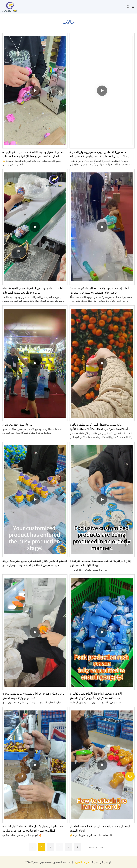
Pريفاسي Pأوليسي (101, 862)
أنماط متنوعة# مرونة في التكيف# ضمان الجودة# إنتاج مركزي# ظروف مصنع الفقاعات (34, 290)
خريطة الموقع (82, 862)
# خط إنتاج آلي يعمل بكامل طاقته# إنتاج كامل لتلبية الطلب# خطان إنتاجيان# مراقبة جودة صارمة (33, 828)
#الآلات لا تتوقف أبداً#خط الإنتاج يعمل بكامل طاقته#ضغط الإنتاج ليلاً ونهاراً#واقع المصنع (96, 696)
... (59, 845)
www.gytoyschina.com (59, 862)
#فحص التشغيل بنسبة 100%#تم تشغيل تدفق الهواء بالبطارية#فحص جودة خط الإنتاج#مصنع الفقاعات (33, 154)
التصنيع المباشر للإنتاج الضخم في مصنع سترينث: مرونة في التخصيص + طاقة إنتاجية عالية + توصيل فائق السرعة (35, 563)
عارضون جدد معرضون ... (17, 424)
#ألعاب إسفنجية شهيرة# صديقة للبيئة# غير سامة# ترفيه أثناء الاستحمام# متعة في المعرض (99, 290)
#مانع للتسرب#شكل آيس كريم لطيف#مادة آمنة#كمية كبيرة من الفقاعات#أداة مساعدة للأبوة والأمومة (99, 427)
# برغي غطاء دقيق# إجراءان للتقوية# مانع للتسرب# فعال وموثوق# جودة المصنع (33, 696)
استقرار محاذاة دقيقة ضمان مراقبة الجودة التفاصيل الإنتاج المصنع (100, 828)
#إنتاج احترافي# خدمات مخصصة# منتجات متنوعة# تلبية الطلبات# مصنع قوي (100, 563)
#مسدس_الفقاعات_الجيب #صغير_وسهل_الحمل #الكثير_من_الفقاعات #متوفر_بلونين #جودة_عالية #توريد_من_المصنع (98, 154)
